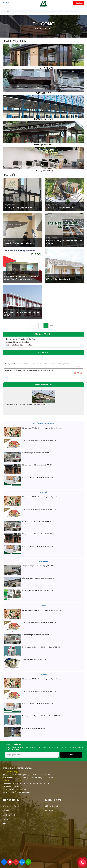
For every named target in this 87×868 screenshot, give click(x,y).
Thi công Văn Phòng (43, 171)
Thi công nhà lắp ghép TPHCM (18, 208)
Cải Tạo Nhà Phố (44, 93)
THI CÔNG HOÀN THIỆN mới (43, 423)
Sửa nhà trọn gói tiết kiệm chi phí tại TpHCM (37, 453)
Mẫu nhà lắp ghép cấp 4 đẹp (59, 279)
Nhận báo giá (79, 3)
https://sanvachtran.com (20, 792)
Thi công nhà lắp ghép (43, 67)
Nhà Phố (43, 492)
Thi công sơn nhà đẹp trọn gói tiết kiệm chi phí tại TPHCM (41, 647)
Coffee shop (44, 605)
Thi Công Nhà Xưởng (43, 119)
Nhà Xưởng (44, 561)
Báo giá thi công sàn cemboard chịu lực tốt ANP (38, 566)
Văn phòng (43, 674)
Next (52, 326)
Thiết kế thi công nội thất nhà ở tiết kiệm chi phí (37, 477)
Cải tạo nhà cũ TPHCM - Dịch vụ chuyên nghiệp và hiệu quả (42, 428)
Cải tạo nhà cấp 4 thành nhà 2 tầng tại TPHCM (37, 465)
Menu (6, 2)
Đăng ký (71, 755)
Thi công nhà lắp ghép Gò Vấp (60, 208)
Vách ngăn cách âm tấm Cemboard (34, 728)
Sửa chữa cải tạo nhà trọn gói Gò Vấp (35, 659)
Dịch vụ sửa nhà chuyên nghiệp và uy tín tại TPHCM (39, 440)
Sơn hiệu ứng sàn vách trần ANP (19, 243)
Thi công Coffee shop (44, 145)
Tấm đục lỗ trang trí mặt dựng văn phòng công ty (38, 578)
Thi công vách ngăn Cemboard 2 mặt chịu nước (38, 590)
